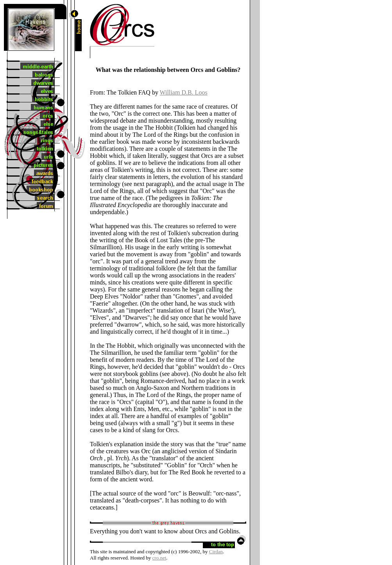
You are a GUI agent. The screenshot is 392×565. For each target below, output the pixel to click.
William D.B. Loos (184, 92)
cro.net (159, 558)
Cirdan (216, 552)
